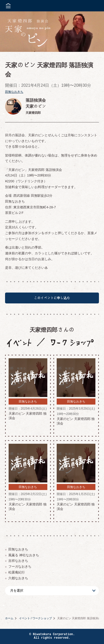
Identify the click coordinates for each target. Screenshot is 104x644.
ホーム (9, 618)
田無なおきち (14, 92)
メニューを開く (8, 6)
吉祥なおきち (18, 561)
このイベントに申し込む (52, 298)
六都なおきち (18, 578)
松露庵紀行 (17, 572)
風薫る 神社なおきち (24, 555)
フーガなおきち (20, 567)
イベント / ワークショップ (35, 618)
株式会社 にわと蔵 (91, 6)
